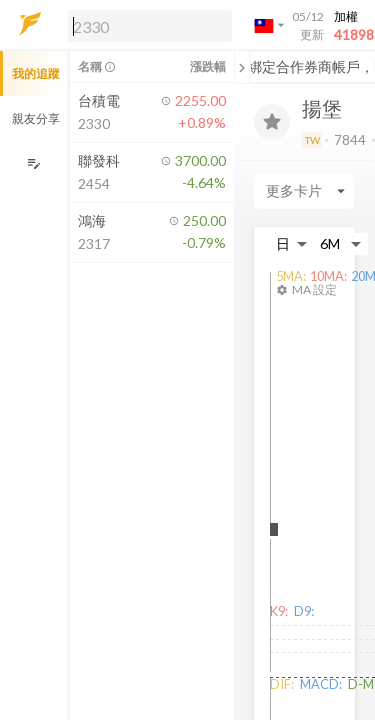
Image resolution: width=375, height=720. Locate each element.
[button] (146, 25)
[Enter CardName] (304, 191)
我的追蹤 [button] (36, 73)
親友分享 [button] (36, 118)
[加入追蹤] (272, 122)
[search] (150, 26)
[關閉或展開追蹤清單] (242, 67)
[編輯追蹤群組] (33, 163)
